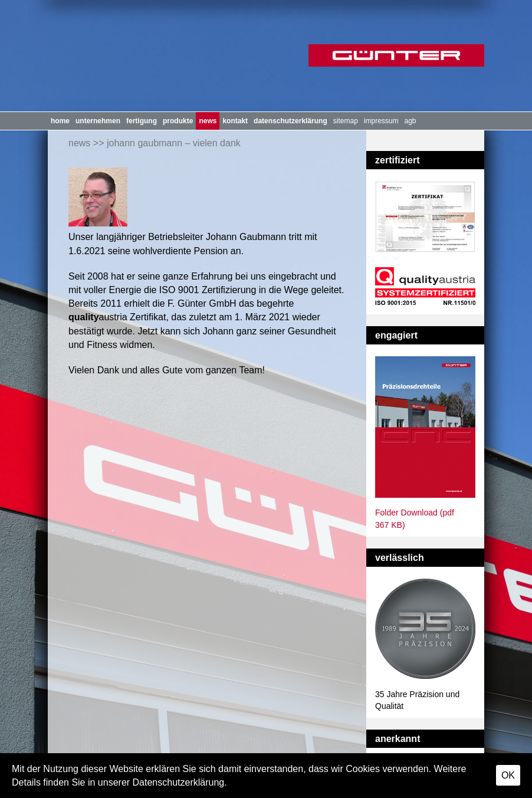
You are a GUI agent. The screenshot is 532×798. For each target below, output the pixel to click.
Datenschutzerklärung (290, 121)
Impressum (381, 121)
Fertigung (142, 121)
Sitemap (346, 121)
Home (60, 121)
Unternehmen (98, 121)
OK (508, 775)
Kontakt (235, 121)
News (208, 121)
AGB (411, 121)
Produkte (178, 121)
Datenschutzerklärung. (180, 782)
